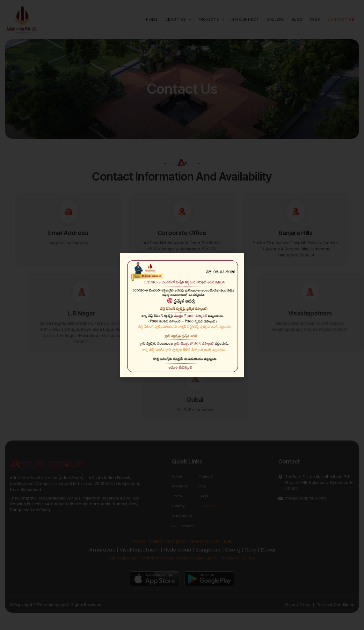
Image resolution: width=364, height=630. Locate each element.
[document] (182, 315)
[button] (234, 260)
